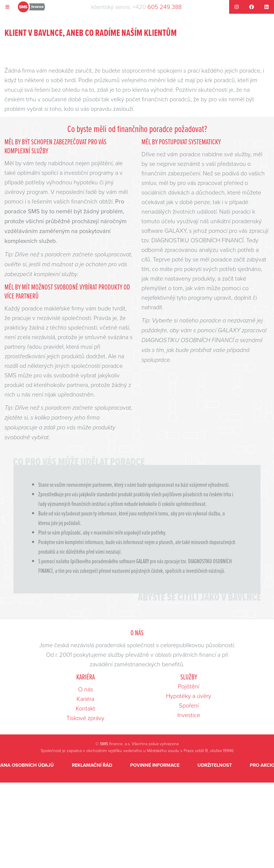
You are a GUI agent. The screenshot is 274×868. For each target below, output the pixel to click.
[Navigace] (7, 7)
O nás (86, 689)
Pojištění (189, 686)
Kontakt (85, 708)
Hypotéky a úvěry (189, 696)
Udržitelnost (215, 765)
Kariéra (85, 699)
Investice (189, 715)
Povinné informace (155, 765)
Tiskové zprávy (85, 718)
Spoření (189, 705)
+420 (157, 7)
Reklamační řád (92, 765)
